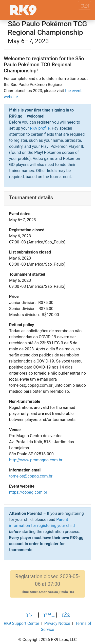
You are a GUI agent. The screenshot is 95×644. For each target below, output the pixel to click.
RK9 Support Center (22, 623)
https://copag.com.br (28, 492)
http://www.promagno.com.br (36, 460)
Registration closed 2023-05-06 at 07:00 (47, 584)
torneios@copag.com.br (31, 476)
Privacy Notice (57, 623)
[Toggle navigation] (84, 5)
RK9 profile (40, 128)
